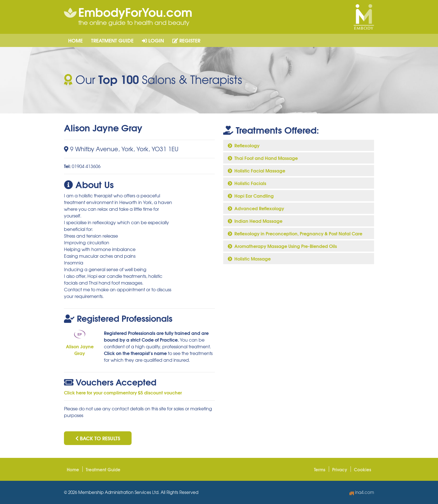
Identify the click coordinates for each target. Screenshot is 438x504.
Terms (320, 469)
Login (153, 40)
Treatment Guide (112, 40)
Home (75, 40)
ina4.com (362, 492)
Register (186, 40)
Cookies (363, 469)
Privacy (340, 469)
